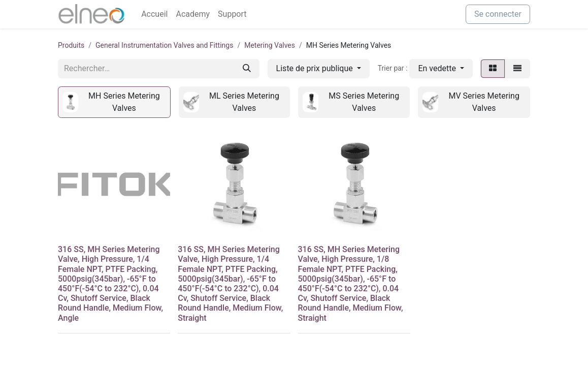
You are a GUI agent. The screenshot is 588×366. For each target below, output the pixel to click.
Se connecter (498, 14)
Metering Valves (270, 45)
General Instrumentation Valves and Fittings (164, 45)
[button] (441, 69)
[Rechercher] (247, 69)
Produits (71, 45)
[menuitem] (154, 14)
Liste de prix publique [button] (316, 68)
